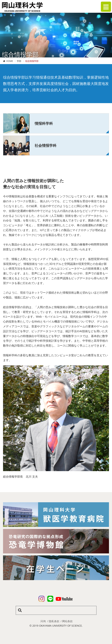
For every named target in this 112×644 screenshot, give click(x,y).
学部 (19, 61)
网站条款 (67, 621)
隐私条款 (54, 621)
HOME (10, 61)
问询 (43, 621)
